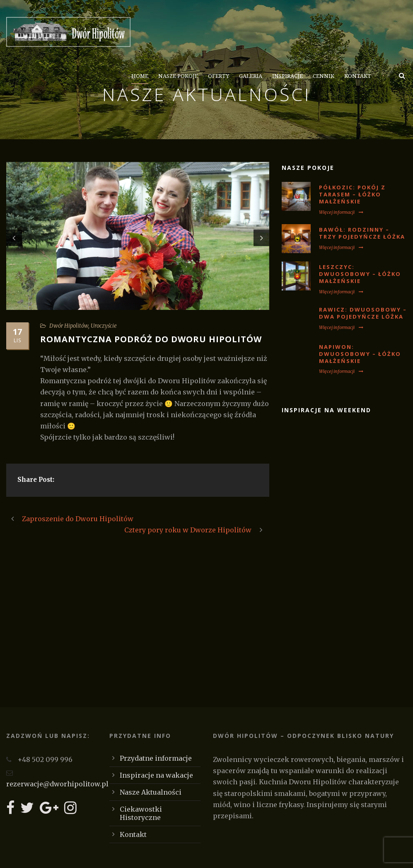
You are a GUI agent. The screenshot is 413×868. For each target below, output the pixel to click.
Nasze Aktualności (151, 792)
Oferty (219, 76)
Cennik (324, 76)
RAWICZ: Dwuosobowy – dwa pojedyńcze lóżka (363, 313)
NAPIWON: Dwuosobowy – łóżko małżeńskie (360, 354)
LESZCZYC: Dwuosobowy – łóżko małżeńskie (360, 274)
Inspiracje (287, 76)
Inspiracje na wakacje (156, 775)
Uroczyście (104, 326)
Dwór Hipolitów (69, 326)
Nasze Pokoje (178, 76)
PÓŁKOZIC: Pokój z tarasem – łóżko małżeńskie (352, 194)
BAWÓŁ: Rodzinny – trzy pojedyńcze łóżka (362, 233)
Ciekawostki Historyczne (141, 813)
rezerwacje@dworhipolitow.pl (57, 784)
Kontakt (358, 76)
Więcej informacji (341, 212)
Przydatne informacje (156, 758)
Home (140, 76)
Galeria (251, 76)
